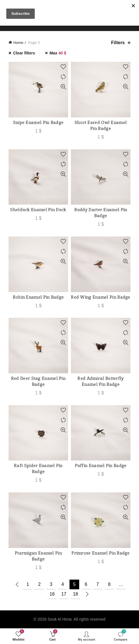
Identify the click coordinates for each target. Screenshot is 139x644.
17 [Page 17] (64, 594)
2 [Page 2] (39, 584)
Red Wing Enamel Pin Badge (101, 297)
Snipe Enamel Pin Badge (38, 122)
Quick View (63, 87)
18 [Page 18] (75, 594)
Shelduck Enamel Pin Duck (38, 210)
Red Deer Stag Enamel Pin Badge (38, 381)
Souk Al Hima (60, 619)
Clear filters (24, 53)
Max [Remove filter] (58, 53)
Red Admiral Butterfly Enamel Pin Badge (101, 381)
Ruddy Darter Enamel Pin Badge (101, 213)
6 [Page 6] (86, 584)
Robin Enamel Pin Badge (38, 297)
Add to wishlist (63, 67)
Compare (63, 77)
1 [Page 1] (28, 584)
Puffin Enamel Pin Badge (101, 465)
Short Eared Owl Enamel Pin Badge (101, 125)
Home (18, 43)
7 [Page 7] (98, 584)
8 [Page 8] (109, 584)
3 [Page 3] (51, 584)
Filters (118, 43)
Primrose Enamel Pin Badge (101, 553)
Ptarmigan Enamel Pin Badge (38, 556)
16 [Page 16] (52, 594)
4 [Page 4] (63, 584)
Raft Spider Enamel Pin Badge (38, 468)
